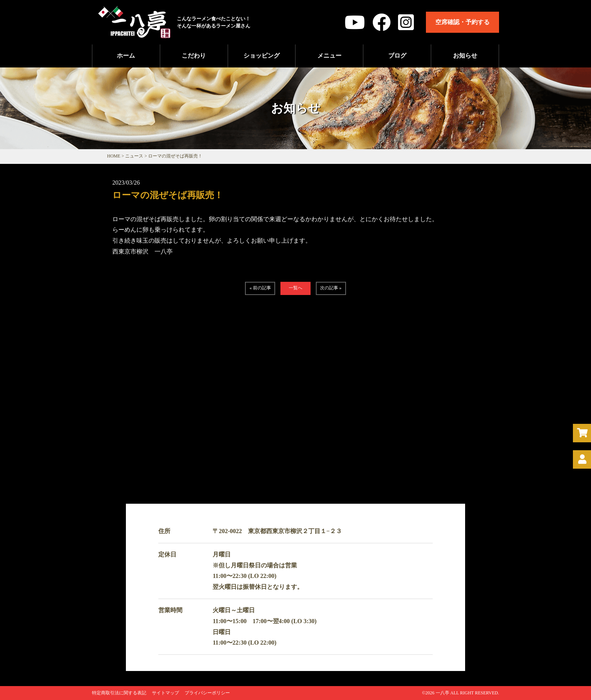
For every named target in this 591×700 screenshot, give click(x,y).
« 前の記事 (260, 288)
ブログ (397, 56)
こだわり (194, 56)
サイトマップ (165, 693)
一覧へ (295, 288)
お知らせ (465, 56)
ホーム (126, 56)
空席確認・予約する (462, 22)
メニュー (329, 56)
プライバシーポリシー (207, 693)
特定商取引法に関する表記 (119, 693)
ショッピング (262, 56)
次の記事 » (331, 288)
